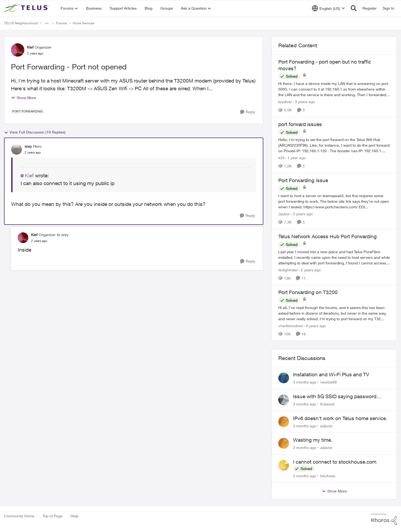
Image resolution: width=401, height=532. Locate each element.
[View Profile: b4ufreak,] (284, 465)
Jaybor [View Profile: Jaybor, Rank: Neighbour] (284, 214)
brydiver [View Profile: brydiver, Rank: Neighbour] (285, 102)
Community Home (19, 516)
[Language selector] (328, 8)
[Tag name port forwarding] (28, 111)
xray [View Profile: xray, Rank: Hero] (28, 146)
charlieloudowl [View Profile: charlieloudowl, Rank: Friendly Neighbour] (291, 326)
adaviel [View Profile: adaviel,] (326, 426)
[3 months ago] (305, 382)
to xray (63, 235)
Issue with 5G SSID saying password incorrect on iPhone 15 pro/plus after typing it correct (335, 397)
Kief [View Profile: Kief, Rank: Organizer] (30, 47)
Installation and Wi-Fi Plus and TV (331, 374)
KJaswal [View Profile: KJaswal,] (327, 404)
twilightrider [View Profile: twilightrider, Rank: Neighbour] (288, 270)
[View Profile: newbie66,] (284, 378)
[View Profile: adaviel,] (284, 422)
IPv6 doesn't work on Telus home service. (340, 418)
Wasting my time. (313, 440)
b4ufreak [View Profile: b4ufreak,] (328, 476)
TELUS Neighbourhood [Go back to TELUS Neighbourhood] (21, 23)
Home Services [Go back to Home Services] (83, 23)
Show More (24, 98)
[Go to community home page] (27, 8)
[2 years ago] (310, 270)
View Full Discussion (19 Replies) (35, 132)
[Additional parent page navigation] (47, 23)
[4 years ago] (315, 326)
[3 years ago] (304, 102)
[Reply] (248, 112)
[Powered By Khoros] (384, 519)
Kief (29, 175)
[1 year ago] (296, 158)
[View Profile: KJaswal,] (284, 400)
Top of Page (53, 516)
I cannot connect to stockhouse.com (335, 462)
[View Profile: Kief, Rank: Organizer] (18, 50)
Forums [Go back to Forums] (61, 23)
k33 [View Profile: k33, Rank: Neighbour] (281, 158)
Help (74, 516)
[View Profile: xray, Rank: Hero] (17, 149)
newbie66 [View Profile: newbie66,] (329, 382)
